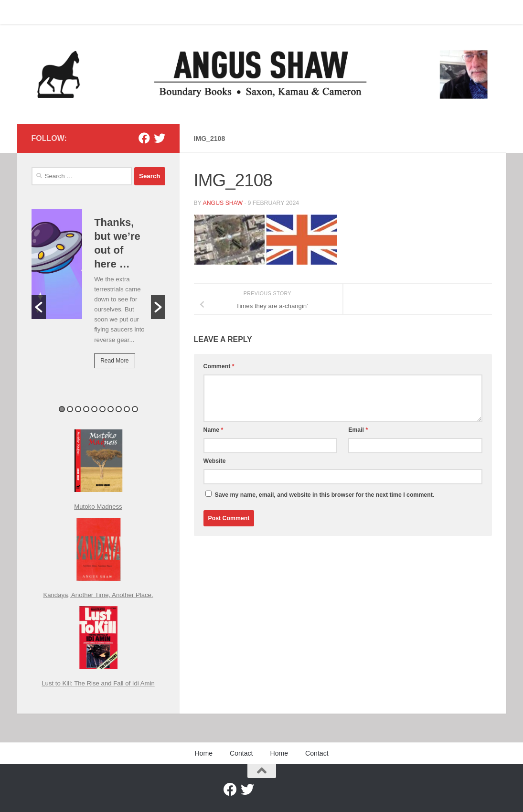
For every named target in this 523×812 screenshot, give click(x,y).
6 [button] (102, 409)
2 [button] (70, 409)
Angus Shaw (223, 203)
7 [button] (111, 409)
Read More (114, 361)
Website (215, 461)
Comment (219, 366)
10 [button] (135, 409)
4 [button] (86, 409)
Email (358, 430)
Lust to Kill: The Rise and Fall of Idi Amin (98, 683)
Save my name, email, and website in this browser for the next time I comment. (324, 495)
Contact (67, 12)
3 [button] (78, 409)
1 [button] (62, 409)
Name (213, 430)
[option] (98, 295)
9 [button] (127, 409)
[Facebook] (144, 138)
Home (33, 12)
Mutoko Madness (98, 507)
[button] (39, 307)
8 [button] (119, 409)
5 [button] (94, 409)
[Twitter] (160, 138)
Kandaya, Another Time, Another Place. (98, 595)
